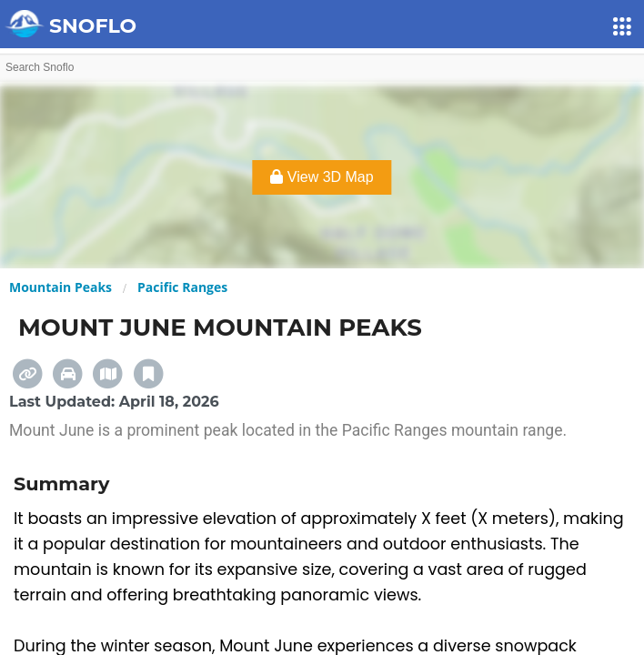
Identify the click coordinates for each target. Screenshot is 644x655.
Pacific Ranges (182, 287)
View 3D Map (322, 177)
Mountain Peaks (60, 287)
